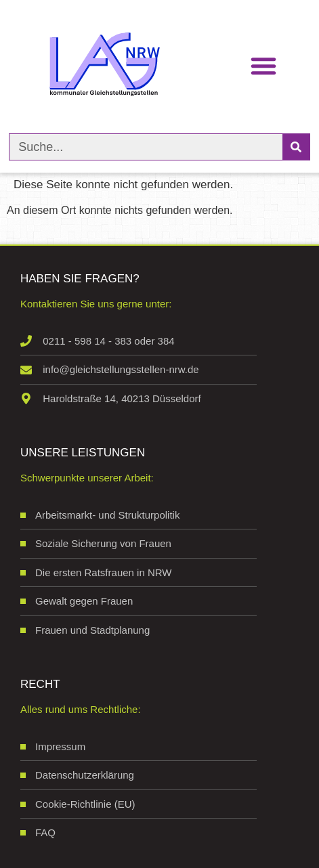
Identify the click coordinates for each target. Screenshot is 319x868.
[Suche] (296, 147)
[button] (263, 66)
